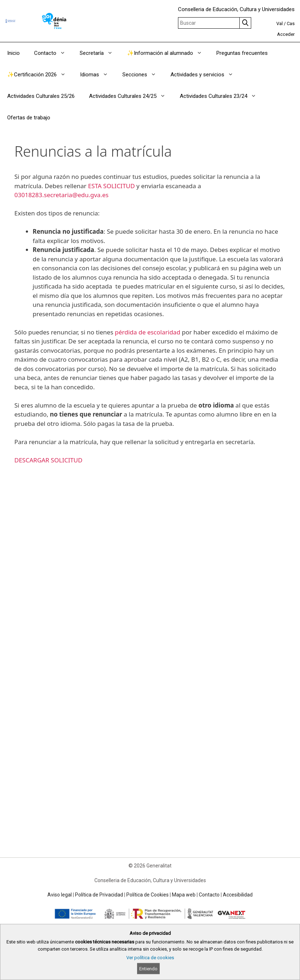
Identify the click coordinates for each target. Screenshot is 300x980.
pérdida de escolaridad (147, 332)
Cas (291, 23)
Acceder (286, 34)
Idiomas (98, 75)
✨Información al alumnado (168, 53)
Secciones (143, 75)
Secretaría (100, 53)
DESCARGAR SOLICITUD (48, 460)
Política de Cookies (147, 895)
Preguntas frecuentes (242, 53)
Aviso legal (60, 895)
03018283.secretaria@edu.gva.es (61, 195)
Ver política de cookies (150, 958)
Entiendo (148, 969)
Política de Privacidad (99, 895)
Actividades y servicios (205, 75)
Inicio (13, 53)
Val (280, 23)
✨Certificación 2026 (40, 75)
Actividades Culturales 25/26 (41, 96)
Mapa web (184, 895)
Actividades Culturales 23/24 (222, 96)
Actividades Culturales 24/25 (131, 96)
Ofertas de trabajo (29, 118)
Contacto (53, 53)
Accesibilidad (238, 895)
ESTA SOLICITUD (111, 186)
